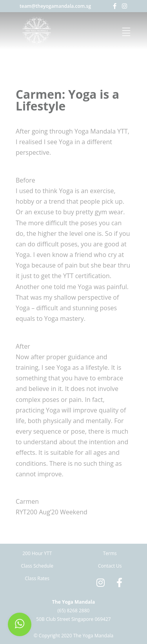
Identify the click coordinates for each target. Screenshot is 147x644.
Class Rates (37, 578)
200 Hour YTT (37, 553)
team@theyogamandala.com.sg (55, 6)
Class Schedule (37, 566)
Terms (110, 553)
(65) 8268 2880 (74, 611)
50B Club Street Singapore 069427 (73, 619)
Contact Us (110, 566)
